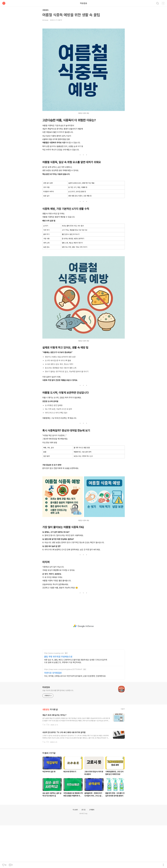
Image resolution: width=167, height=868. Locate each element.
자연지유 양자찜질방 (53, 715)
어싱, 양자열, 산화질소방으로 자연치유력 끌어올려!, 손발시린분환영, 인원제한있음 (75, 719)
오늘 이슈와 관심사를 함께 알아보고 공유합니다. (58, 733)
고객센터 (92, 852)
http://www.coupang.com (54, 696)
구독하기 (48, 738)
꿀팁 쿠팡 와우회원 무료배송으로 (58, 699)
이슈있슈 (84, 3)
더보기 (123, 752)
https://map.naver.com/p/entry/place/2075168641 (63, 712)
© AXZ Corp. (84, 856)
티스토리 (75, 852)
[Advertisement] (84, 44)
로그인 (83, 852)
